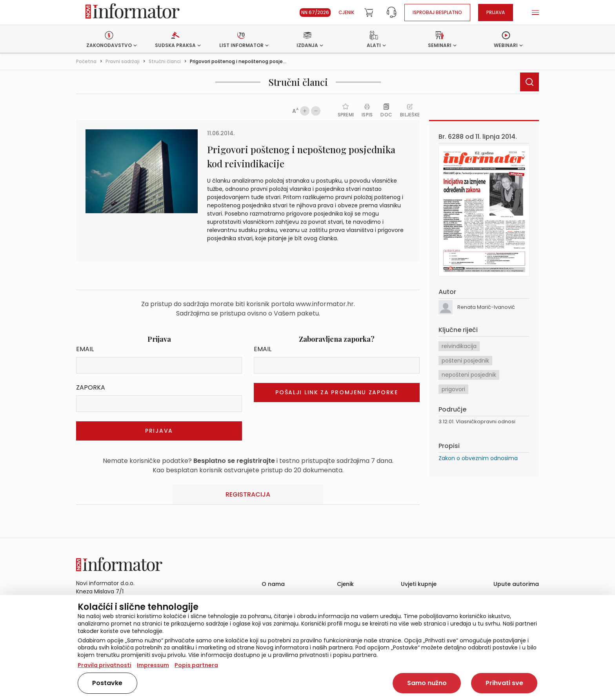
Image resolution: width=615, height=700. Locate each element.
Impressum (153, 665)
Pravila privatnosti (105, 665)
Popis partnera (196, 665)
